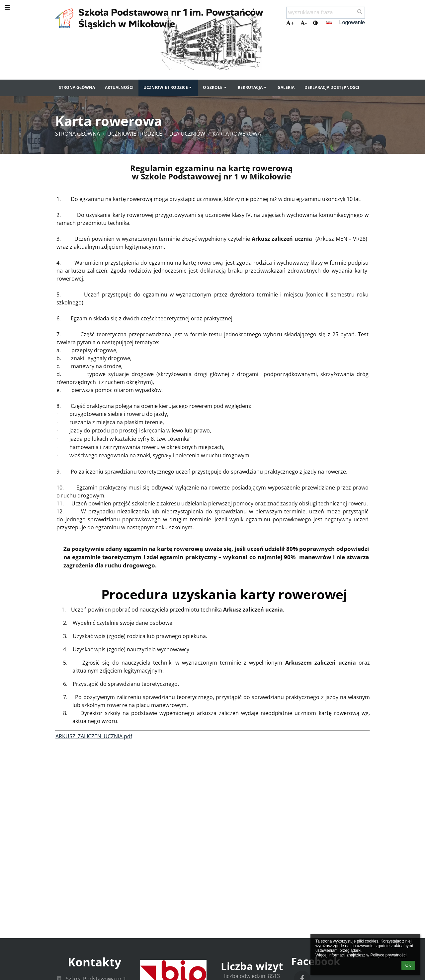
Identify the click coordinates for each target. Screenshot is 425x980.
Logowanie (352, 22)
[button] (329, 23)
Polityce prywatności (388, 955)
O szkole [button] (215, 87)
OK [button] (408, 965)
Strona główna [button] (77, 87)
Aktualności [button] (119, 87)
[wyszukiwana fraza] (326, 13)
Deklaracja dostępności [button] (332, 87)
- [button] (303, 23)
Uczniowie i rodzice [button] (168, 87)
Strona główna (78, 134)
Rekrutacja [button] (253, 87)
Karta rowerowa (237, 134)
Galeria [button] (286, 87)
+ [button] (290, 23)
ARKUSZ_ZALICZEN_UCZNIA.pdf (94, 736)
